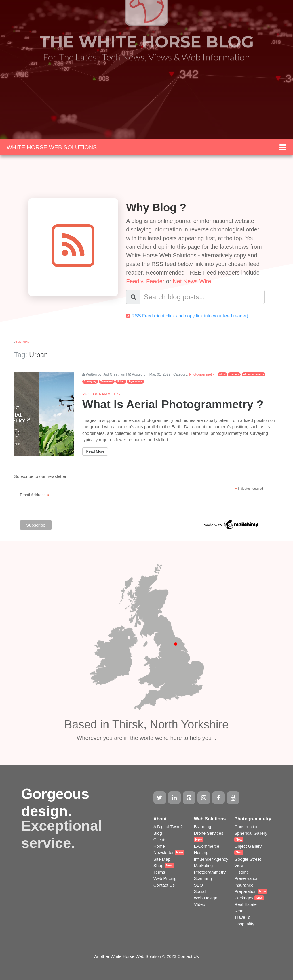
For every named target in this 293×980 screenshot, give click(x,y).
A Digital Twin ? (168, 827)
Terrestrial (107, 381)
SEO (199, 885)
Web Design (206, 898)
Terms (159, 872)
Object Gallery (248, 846)
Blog (158, 833)
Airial (222, 374)
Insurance (244, 885)
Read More (95, 451)
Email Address (35, 495)
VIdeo (200, 904)
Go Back (23, 342)
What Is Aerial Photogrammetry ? (173, 404)
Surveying (90, 381)
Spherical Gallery (251, 833)
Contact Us (164, 885)
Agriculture (136, 381)
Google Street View (248, 862)
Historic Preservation (246, 875)
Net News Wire (192, 281)
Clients (160, 840)
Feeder (155, 281)
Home (159, 846)
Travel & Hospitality (244, 920)
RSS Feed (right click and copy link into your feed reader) (190, 316)
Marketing (203, 865)
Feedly (135, 281)
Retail (240, 911)
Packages (244, 898)
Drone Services (209, 833)
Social (200, 891)
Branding (203, 827)
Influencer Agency (211, 859)
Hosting (201, 852)
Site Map (162, 859)
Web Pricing (165, 878)
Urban (121, 381)
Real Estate (246, 904)
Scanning (203, 878)
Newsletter (164, 852)
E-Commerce (207, 846)
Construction (246, 827)
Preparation (246, 891)
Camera (234, 374)
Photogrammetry (202, 374)
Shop (158, 865)
